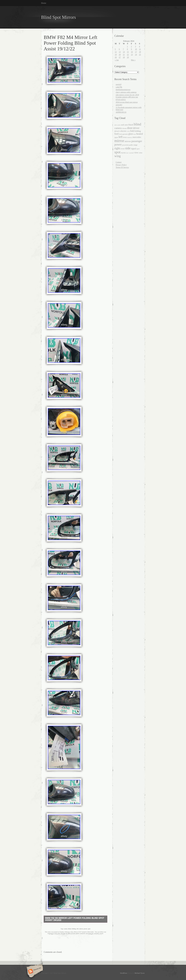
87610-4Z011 (121, 100)
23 (132, 55)
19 (116, 55)
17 (136, 52)
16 (132, 52)
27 (120, 57)
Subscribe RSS (34, 972)
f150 (128, 131)
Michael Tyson (140, 973)
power (85, 929)
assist (66, 929)
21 (124, 55)
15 (128, 52)
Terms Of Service (122, 167)
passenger (137, 141)
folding (74, 929)
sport (138, 149)
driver (136, 128)
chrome (124, 128)
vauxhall (131, 153)
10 (136, 49)
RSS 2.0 (70, 933)
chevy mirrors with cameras (126, 92)
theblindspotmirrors (123, 90)
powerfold (125, 145)
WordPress (124, 973)
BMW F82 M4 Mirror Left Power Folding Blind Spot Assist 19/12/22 (75, 919)
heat (135, 134)
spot (89, 929)
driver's (117, 131)
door (130, 128)
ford (116, 134)
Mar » (133, 60)
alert (116, 125)
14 (124, 52)
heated (140, 134)
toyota (123, 153)
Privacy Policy (121, 165)
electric (123, 131)
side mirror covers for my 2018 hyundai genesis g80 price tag (127, 96)
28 (124, 57)
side (128, 148)
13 (120, 52)
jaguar (116, 137)
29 (128, 57)
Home (44, 3)
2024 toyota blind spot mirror (127, 102)
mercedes (137, 137)
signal (133, 149)
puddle (131, 145)
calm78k (119, 87)
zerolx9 (118, 84)
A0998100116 (121, 112)
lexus (125, 137)
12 (116, 52)
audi (123, 125)
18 (140, 52)
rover (123, 149)
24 (136, 55)
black (131, 125)
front (120, 134)
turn (127, 153)
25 (140, 55)
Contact (119, 162)
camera (118, 128)
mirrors (128, 141)
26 (116, 57)
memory (130, 137)
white (141, 153)
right (117, 148)
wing (118, 156)
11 (140, 49)
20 (120, 55)
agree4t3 (119, 105)
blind (69, 929)
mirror (81, 929)
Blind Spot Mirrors (58, 17)
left (78, 929)
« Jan (117, 60)
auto (126, 125)
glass (131, 134)
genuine (125, 134)
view (136, 153)
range (135, 145)
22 (128, 55)
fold (132, 131)
